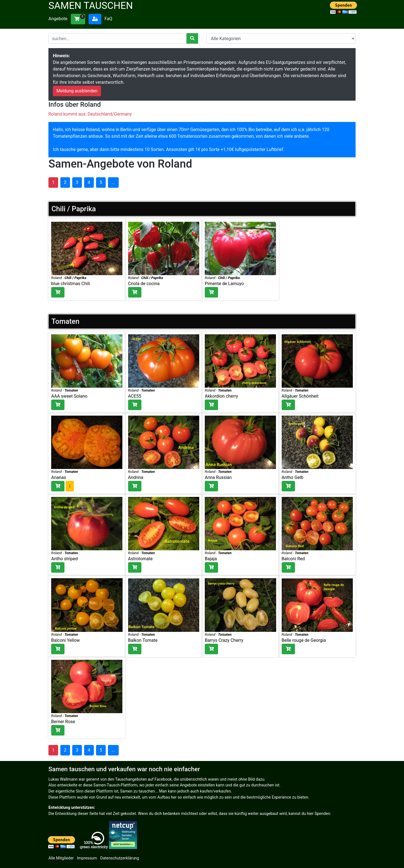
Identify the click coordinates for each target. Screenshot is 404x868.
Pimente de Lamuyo (224, 284)
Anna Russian (218, 477)
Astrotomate (140, 559)
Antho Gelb (293, 477)
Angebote (58, 19)
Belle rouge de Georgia (304, 640)
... (113, 182)
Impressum (87, 858)
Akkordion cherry (221, 396)
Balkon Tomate (143, 640)
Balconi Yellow (65, 640)
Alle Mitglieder (61, 858)
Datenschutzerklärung (120, 858)
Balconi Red (293, 559)
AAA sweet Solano (69, 396)
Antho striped (64, 559)
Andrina (136, 477)
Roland (56, 278)
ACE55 (135, 396)
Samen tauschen (91, 6)
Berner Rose (63, 722)
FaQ (108, 19)
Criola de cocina (144, 284)
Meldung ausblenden (77, 91)
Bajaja (211, 559)
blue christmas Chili (71, 284)
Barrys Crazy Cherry (224, 640)
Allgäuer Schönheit (300, 396)
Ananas (59, 477)
